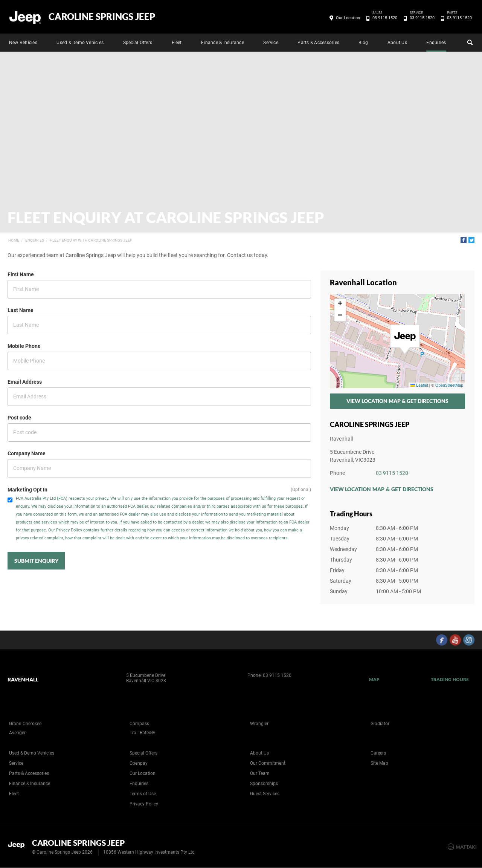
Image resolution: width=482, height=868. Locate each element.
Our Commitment (268, 763)
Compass (139, 724)
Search (469, 41)
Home (14, 240)
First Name (21, 274)
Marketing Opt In (27, 490)
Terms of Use (143, 794)
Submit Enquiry (36, 561)
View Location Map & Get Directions (397, 401)
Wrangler (259, 724)
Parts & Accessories (318, 43)
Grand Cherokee (25, 724)
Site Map (379, 763)
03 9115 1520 (384, 18)
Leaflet (419, 385)
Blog (363, 43)
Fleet (177, 43)
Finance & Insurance (223, 43)
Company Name (27, 453)
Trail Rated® (142, 733)
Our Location (348, 18)
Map (374, 679)
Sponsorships (264, 784)
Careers (378, 753)
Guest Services (265, 794)
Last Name (21, 310)
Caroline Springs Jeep (102, 17)
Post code (19, 418)
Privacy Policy (144, 804)
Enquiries (436, 43)
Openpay (139, 763)
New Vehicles (23, 43)
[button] (405, 340)
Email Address (25, 382)
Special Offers (138, 43)
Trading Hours (450, 679)
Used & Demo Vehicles (80, 43)
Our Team (260, 773)
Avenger (17, 733)
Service (271, 43)
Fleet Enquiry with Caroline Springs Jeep (91, 240)
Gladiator (380, 724)
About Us (397, 43)
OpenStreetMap (449, 385)
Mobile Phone (24, 346)
